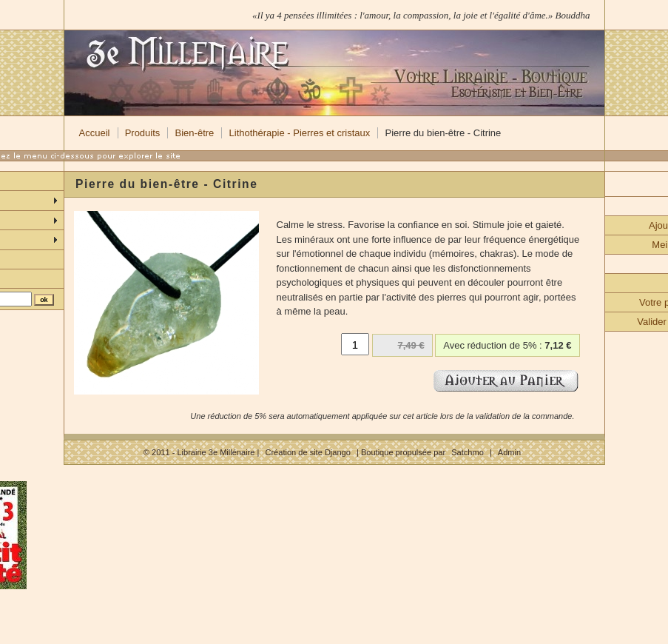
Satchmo (468, 452)
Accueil (95, 133)
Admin (509, 452)
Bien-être (195, 133)
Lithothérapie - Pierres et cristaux (300, 133)
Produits (143, 133)
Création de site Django (307, 452)
